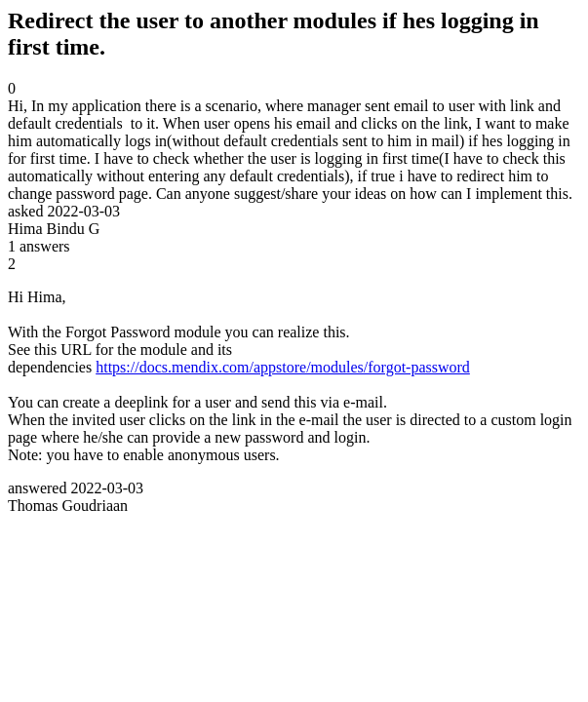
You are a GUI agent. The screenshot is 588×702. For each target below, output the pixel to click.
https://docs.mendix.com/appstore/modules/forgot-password (283, 367)
